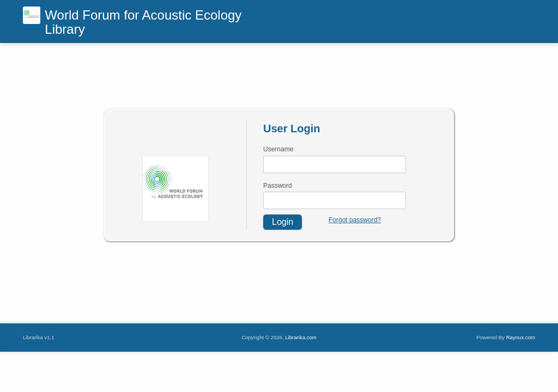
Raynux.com (521, 337)
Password (278, 186)
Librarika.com (301, 337)
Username (278, 149)
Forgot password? (355, 220)
